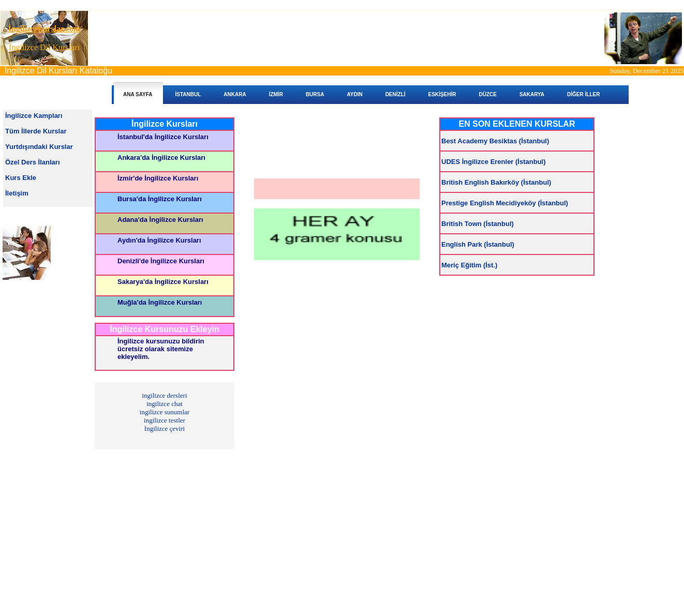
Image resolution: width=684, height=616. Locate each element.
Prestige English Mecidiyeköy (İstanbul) (505, 203)
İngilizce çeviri (165, 429)
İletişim (17, 193)
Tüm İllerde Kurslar (36, 131)
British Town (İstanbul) (478, 224)
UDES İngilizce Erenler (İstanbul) (494, 162)
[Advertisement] (341, 38)
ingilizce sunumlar (165, 412)
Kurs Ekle (21, 178)
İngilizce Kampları (34, 116)
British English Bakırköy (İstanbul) (496, 182)
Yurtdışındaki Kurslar (39, 147)
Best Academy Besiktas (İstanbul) (495, 141)
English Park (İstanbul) (478, 244)
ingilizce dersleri (165, 395)
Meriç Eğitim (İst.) (469, 265)
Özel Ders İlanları (33, 162)
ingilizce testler (165, 420)
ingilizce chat (165, 404)
